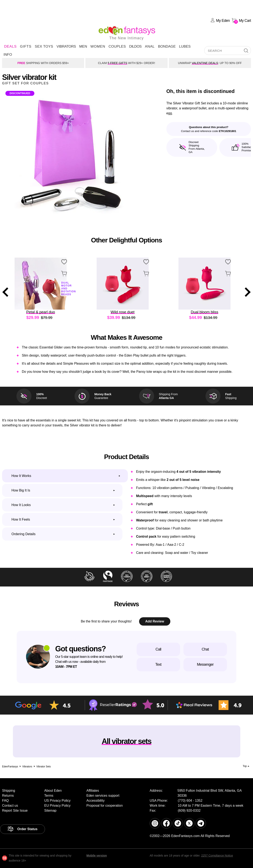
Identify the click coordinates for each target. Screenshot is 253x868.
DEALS (10, 46)
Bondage (167, 46)
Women (98, 46)
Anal (150, 46)
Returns (8, 796)
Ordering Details (24, 534)
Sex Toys (44, 46)
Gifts (26, 46)
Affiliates (93, 791)
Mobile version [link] (97, 856)
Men (83, 46)
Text (158, 664)
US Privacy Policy (57, 801)
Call (158, 649)
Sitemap (50, 811)
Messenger (205, 664)
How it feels (21, 519)
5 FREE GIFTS (117, 63)
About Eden (53, 791)
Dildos (135, 46)
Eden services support (103, 796)
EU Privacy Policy (57, 806)
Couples (117, 46)
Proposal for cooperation (105, 806)
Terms (49, 796)
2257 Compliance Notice (217, 856)
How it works (21, 476)
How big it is (21, 490)
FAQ (5, 801)
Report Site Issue (15, 811)
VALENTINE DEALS (205, 63)
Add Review (155, 621)
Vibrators (66, 46)
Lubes (185, 46)
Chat (205, 649)
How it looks (21, 505)
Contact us (10, 806)
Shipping (9, 791)
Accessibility (95, 801)
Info (8, 55)
